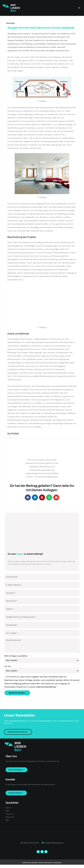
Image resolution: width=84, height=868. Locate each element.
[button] (28, 497)
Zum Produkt (13, 433)
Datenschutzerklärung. (46, 687)
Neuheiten (11, 23)
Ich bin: (8, 666)
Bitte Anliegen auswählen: (16, 656)
